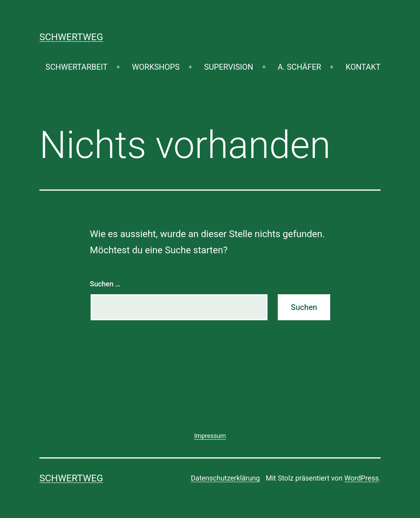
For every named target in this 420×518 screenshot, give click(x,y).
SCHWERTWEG (71, 37)
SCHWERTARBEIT (77, 67)
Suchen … (105, 284)
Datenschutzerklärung (225, 478)
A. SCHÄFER (299, 67)
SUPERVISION (229, 67)
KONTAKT (363, 67)
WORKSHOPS (156, 67)
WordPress (361, 478)
